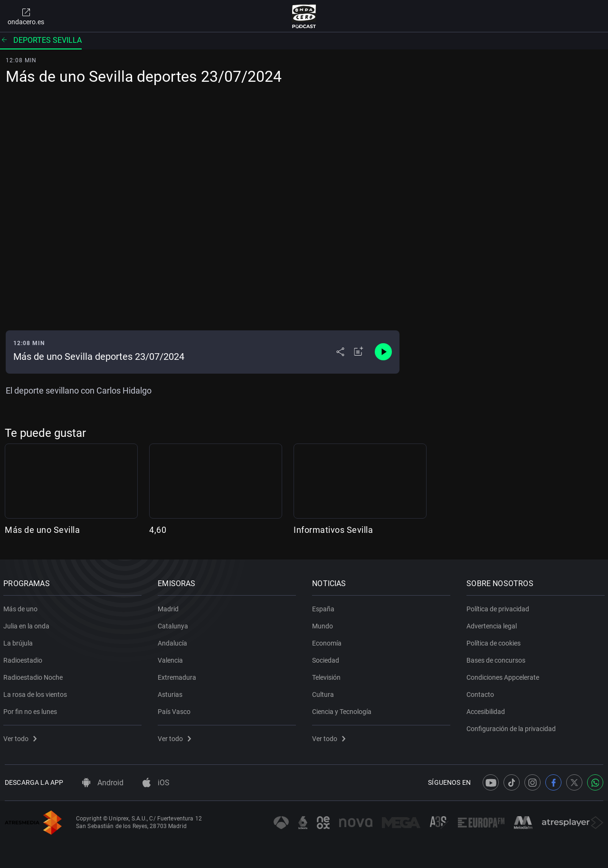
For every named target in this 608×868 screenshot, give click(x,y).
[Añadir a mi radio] (359, 352)
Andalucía (174, 641)
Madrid (170, 607)
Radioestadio (24, 658)
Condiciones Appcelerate (504, 675)
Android (103, 783)
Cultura (324, 693)
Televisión (328, 675)
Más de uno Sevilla (42, 530)
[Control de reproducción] (383, 352)
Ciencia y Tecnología (343, 710)
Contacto (482, 693)
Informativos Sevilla (333, 530)
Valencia (172, 658)
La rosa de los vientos (37, 693)
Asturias (171, 693)
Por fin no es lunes (32, 710)
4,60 (158, 530)
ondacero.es (26, 16)
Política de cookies (495, 641)
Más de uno (22, 607)
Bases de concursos (497, 658)
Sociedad (327, 658)
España (325, 607)
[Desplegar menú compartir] (340, 352)
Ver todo (21, 737)
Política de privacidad (499, 607)
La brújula (19, 641)
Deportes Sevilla (41, 40)
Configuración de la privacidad (513, 727)
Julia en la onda (28, 624)
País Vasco (176, 710)
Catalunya (174, 624)
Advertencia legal (493, 624)
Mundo (324, 624)
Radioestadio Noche (34, 675)
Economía (328, 641)
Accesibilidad (487, 710)
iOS (156, 783)
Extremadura (178, 675)
